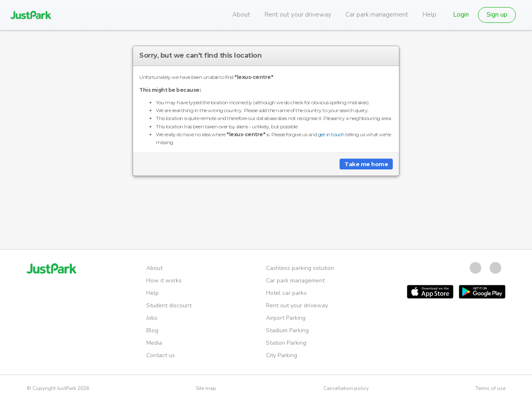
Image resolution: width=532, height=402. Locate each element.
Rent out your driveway (298, 15)
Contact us (161, 355)
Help (429, 15)
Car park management (377, 15)
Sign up (497, 15)
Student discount (169, 305)
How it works (164, 281)
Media (154, 343)
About (241, 15)
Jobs (152, 318)
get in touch (331, 134)
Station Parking (286, 343)
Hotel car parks (286, 293)
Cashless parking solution (300, 268)
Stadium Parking (287, 330)
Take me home (366, 164)
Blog (152, 330)
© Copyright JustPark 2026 (58, 388)
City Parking (282, 355)
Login (461, 15)
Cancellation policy (346, 388)
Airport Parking (286, 318)
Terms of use (490, 388)
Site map (206, 388)
